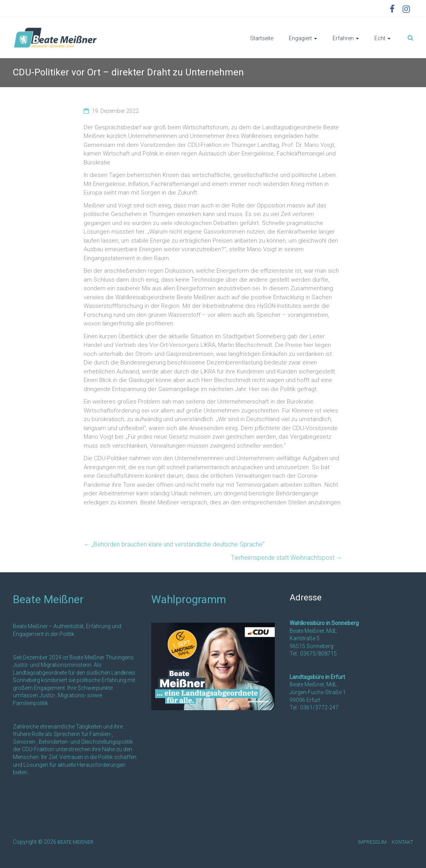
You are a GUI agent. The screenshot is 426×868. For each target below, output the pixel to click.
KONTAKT (402, 842)
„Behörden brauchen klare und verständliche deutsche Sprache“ (174, 544)
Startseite (262, 38)
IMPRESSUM (372, 842)
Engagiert (300, 38)
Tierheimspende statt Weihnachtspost (287, 558)
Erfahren (343, 38)
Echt (380, 38)
